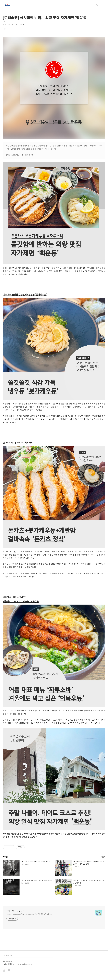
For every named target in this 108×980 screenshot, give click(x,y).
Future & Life (7, 22)
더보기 (103, 857)
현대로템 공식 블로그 (16, 911)
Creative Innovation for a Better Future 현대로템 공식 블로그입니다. (30, 914)
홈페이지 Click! (7, 961)
